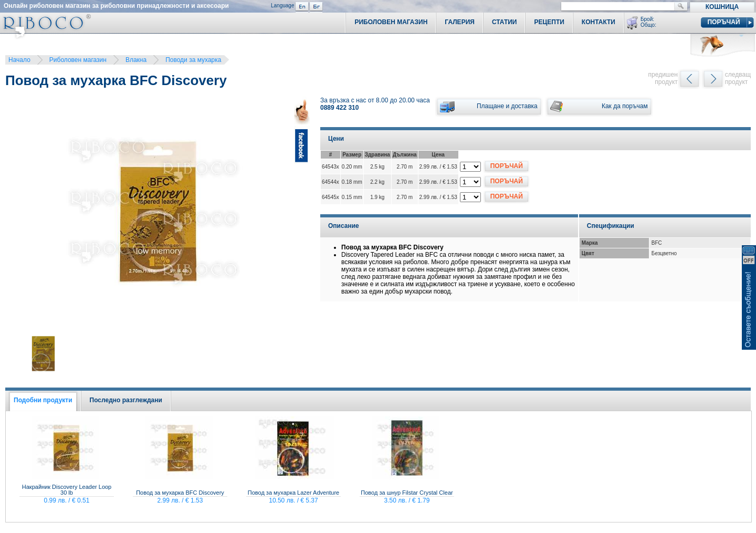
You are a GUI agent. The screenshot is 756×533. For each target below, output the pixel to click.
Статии (505, 22)
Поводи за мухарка (193, 60)
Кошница (722, 7)
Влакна (136, 60)
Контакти (598, 22)
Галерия (460, 22)
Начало (19, 60)
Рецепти (549, 22)
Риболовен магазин (78, 60)
